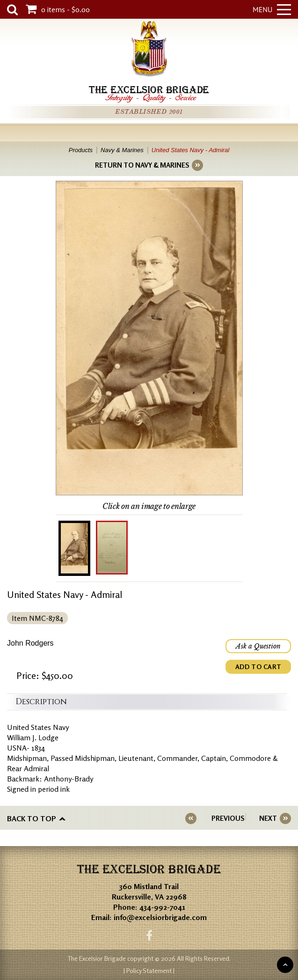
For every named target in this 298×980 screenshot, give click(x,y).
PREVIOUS (228, 818)
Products (81, 150)
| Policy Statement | (149, 970)
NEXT (268, 818)
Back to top (32, 818)
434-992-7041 (162, 907)
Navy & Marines (122, 150)
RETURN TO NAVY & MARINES (142, 165)
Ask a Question (258, 646)
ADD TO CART (258, 667)
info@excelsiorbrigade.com (160, 917)
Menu (272, 9)
